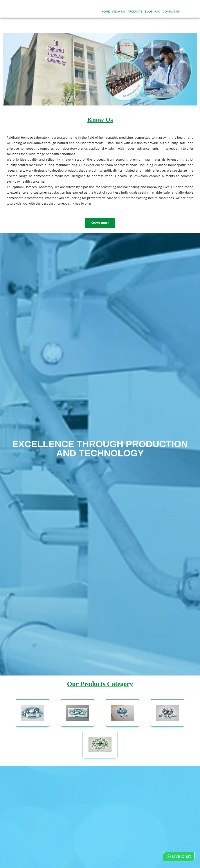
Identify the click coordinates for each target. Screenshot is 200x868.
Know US (119, 12)
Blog (149, 12)
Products (135, 12)
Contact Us (171, 12)
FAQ (158, 12)
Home (106, 12)
